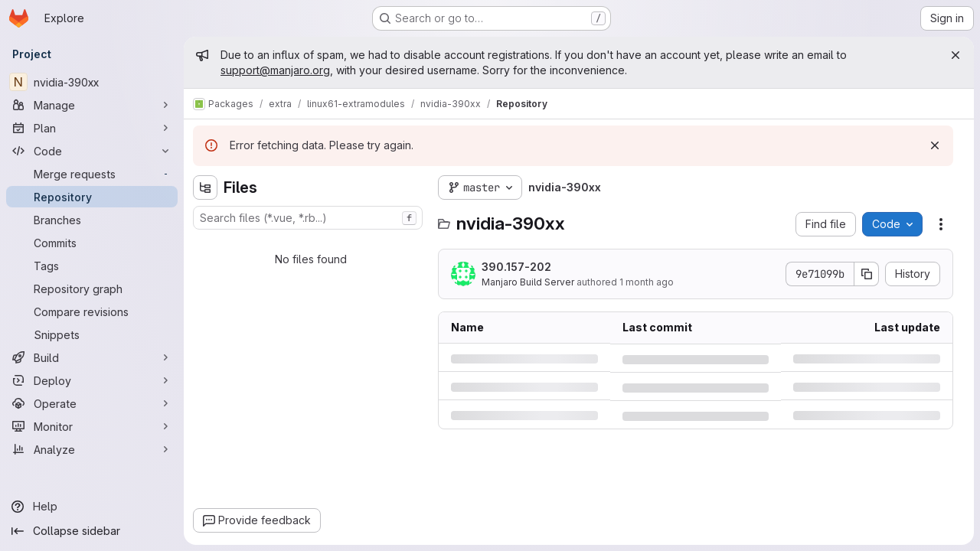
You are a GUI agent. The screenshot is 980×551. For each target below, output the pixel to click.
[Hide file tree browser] (205, 187)
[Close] (955, 55)
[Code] (92, 151)
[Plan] (92, 128)
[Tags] (92, 266)
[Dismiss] (935, 145)
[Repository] (92, 197)
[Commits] (92, 243)
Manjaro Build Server (528, 282)
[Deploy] (92, 380)
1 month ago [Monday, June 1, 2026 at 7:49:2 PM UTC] (647, 282)
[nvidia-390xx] (92, 82)
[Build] (92, 357)
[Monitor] (92, 426)
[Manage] (92, 105)
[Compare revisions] (92, 311)
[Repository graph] (92, 289)
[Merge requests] (92, 174)
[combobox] (308, 218)
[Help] (92, 507)
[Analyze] (92, 449)
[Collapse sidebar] (92, 531)
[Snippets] (92, 334)
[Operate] (92, 403)
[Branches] (92, 220)
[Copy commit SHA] (867, 274)
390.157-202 (516, 267)
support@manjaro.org (275, 70)
